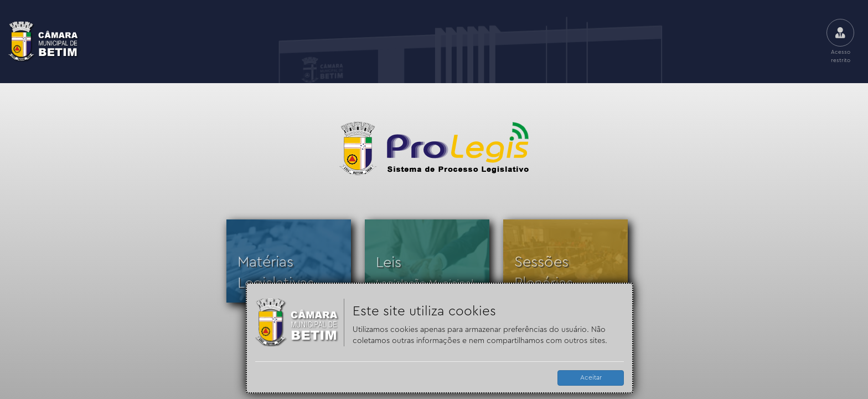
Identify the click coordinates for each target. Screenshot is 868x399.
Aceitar (591, 377)
